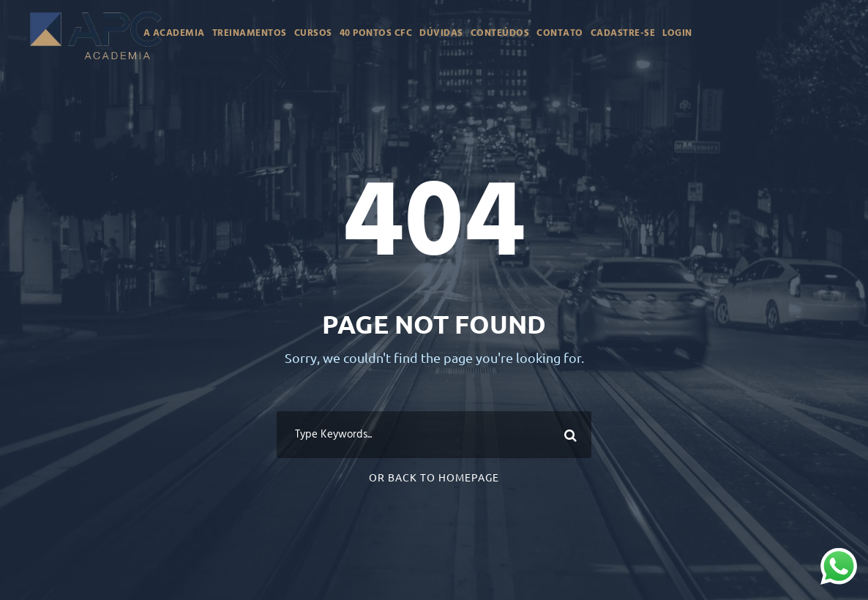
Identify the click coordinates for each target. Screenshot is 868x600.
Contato (560, 33)
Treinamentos (250, 33)
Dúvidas (441, 33)
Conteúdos (500, 33)
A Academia (174, 33)
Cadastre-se (623, 33)
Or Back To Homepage (434, 477)
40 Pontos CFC (376, 33)
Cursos (313, 33)
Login (677, 33)
